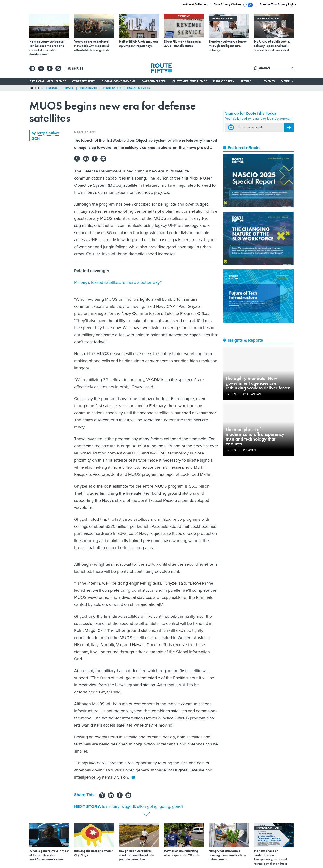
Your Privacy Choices (234, 5)
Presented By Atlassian (243, 394)
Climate (68, 88)
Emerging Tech (154, 81)
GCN (36, 139)
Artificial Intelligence (48, 81)
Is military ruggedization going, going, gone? (143, 806)
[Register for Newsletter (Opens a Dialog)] (289, 128)
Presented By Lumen (241, 450)
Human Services (138, 88)
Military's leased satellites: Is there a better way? (118, 282)
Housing (51, 88)
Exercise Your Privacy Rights (278, 4)
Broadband (88, 88)
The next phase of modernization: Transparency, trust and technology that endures (256, 436)
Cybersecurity (84, 81)
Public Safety (224, 81)
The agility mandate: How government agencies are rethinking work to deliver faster (258, 383)
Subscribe (75, 68)
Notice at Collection (195, 4)
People (246, 81)
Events (269, 81)
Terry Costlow (48, 133)
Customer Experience (190, 81)
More (287, 81)
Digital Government (118, 81)
